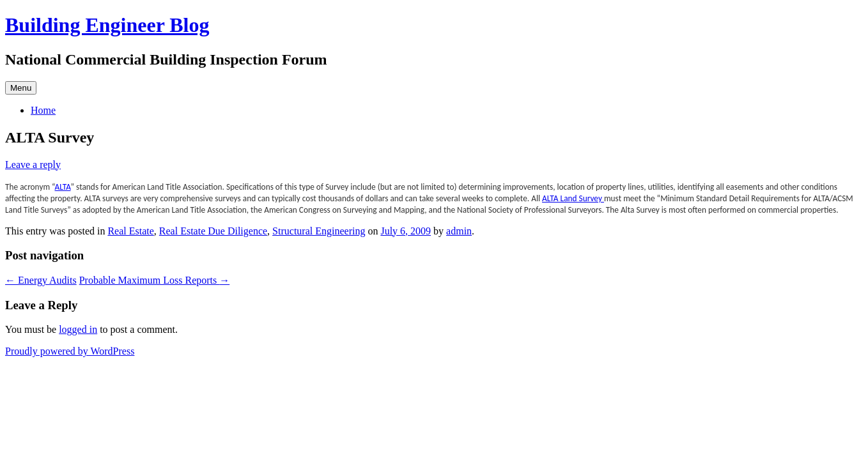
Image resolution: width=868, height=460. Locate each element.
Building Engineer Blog (107, 25)
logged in (78, 329)
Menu (21, 88)
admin (459, 231)
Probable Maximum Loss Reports (155, 280)
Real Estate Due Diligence (213, 231)
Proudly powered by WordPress (70, 351)
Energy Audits (41, 280)
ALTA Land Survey (573, 198)
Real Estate (130, 231)
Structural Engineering (319, 231)
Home (43, 110)
